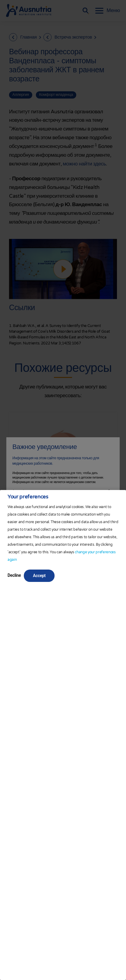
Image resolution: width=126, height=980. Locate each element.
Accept (39, 576)
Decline (14, 575)
